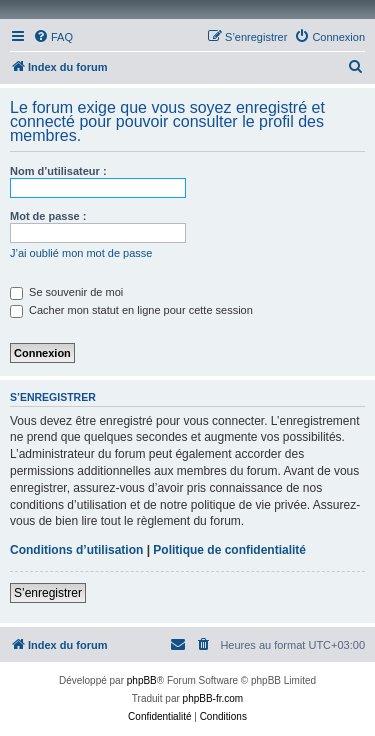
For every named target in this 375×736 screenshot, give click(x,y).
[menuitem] (53, 37)
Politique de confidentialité (229, 550)
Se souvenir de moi (66, 292)
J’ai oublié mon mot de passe (81, 253)
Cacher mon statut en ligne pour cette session (131, 310)
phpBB (142, 680)
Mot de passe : (48, 216)
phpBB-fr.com (213, 698)
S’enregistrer (48, 593)
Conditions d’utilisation (76, 550)
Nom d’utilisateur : (58, 171)
